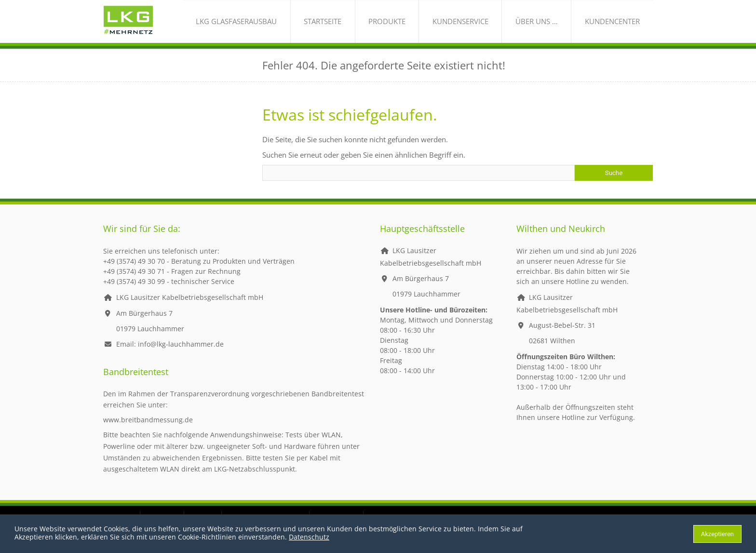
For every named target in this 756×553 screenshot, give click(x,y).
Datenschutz (309, 537)
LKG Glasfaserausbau (306, 26)
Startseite (379, 26)
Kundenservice (492, 26)
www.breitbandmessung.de (148, 429)
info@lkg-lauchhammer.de (181, 354)
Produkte (431, 26)
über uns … (555, 26)
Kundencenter (618, 26)
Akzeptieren (717, 534)
